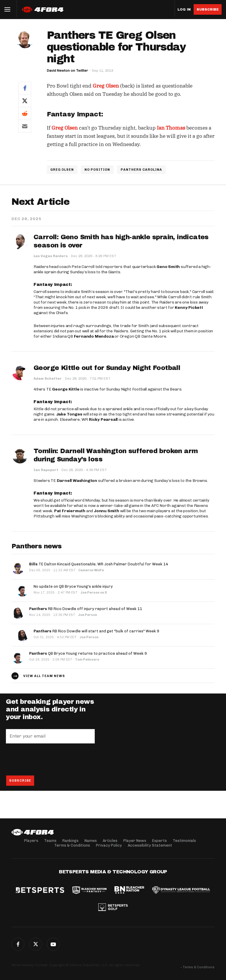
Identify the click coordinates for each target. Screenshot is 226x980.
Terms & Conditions (72, 845)
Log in (184, 10)
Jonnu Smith (107, 511)
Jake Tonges (69, 414)
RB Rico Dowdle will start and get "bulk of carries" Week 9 (96, 631)
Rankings (70, 841)
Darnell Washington (77, 481)
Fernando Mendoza (94, 336)
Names (91, 841)
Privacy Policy (109, 845)
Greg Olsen (106, 86)
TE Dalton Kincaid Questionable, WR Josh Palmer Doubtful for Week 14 (99, 564)
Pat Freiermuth (70, 511)
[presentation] (51, 759)
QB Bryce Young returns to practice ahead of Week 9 (88, 653)
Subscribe (208, 9)
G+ (53, 944)
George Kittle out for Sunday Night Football (107, 368)
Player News (135, 841)
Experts (159, 841)
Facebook (18, 944)
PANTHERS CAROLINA (141, 170)
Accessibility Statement (150, 845)
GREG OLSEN (62, 170)
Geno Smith (168, 267)
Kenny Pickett (189, 308)
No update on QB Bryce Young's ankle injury (73, 586)
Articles (110, 841)
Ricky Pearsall (103, 419)
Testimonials (184, 841)
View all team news (44, 676)
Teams (50, 841)
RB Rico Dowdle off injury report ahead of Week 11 (86, 609)
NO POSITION (97, 170)
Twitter (36, 944)
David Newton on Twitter (67, 71)
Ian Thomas (171, 128)
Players (31, 841)
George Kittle (66, 389)
